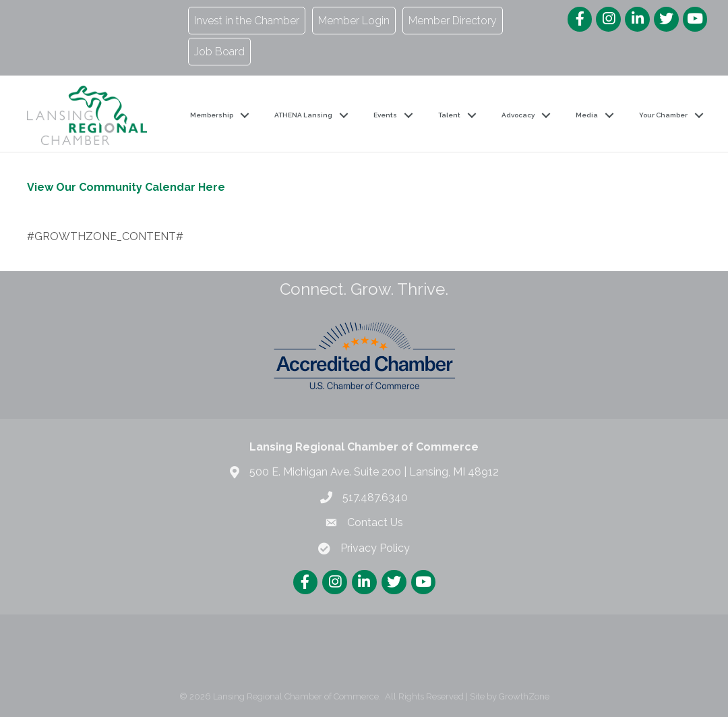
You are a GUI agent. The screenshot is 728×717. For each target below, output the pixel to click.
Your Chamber (663, 115)
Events (385, 115)
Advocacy (518, 115)
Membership (212, 115)
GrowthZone (524, 696)
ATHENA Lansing (303, 115)
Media (587, 115)
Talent (449, 115)
